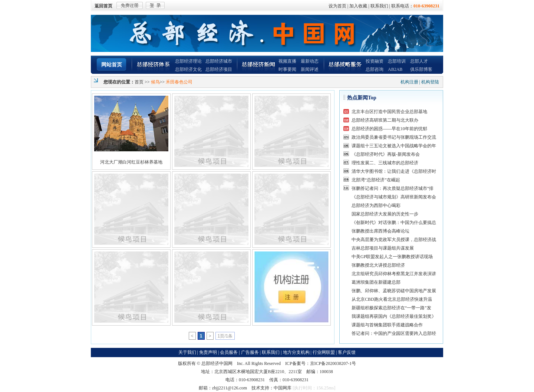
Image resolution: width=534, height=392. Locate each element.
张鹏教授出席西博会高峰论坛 (380, 231)
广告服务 (250, 352)
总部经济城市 (219, 61)
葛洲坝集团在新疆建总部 (376, 282)
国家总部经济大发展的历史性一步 (385, 214)
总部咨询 (375, 69)
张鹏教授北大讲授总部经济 (378, 265)
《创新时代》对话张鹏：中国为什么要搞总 (394, 223)
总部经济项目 (219, 69)
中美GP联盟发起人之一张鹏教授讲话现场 (392, 257)
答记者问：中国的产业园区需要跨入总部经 (394, 333)
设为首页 (337, 6)
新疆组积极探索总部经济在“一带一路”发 (391, 308)
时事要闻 (287, 69)
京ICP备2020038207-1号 (333, 363)
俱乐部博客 (421, 69)
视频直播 (287, 61)
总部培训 (397, 61)
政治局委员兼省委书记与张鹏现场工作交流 (394, 137)
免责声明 (208, 352)
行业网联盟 (324, 352)
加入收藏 (358, 6)
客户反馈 (347, 352)
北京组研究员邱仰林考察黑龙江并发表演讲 (394, 274)
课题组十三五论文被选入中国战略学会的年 (394, 146)
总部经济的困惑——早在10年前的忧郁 (389, 129)
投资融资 (375, 61)
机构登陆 (430, 82)
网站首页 (112, 65)
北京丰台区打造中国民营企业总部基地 (389, 112)
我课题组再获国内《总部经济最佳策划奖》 (394, 316)
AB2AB (395, 69)
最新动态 (310, 61)
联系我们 (379, 6)
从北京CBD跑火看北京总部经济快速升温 (392, 299)
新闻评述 (310, 69)
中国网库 (283, 388)
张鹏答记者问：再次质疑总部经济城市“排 (393, 188)
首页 (139, 82)
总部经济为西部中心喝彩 (376, 205)
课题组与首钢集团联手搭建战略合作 (387, 325)
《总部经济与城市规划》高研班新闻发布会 (394, 197)
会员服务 (229, 352)
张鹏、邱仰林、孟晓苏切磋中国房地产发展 (394, 291)
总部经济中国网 (217, 363)
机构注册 (409, 82)
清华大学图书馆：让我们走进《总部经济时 (394, 171)
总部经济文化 (188, 69)
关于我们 (187, 352)
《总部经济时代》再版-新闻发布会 (386, 154)
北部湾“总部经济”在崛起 (376, 180)
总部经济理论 (188, 61)
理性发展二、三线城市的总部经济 (385, 163)
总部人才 (419, 61)
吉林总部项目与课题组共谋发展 (383, 248)
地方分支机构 (296, 352)
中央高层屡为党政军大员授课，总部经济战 (394, 240)
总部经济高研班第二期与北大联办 (385, 120)
